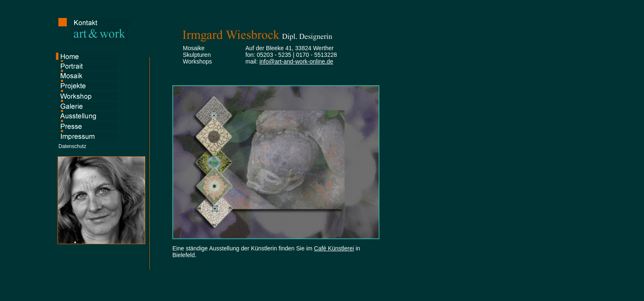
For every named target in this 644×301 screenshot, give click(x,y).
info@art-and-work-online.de (296, 61)
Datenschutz (72, 146)
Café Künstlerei (334, 248)
